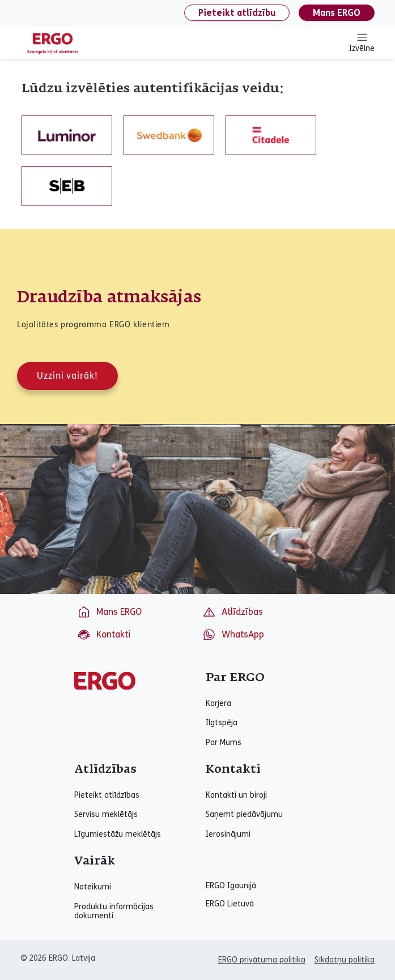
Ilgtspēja (222, 723)
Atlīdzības (233, 612)
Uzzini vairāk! (67, 376)
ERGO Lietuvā (230, 904)
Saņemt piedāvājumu (244, 815)
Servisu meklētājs (106, 815)
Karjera (218, 704)
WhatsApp (233, 635)
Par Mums (224, 743)
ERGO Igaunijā (231, 886)
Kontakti (104, 635)
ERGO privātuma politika (262, 960)
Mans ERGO (337, 13)
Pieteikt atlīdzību (237, 13)
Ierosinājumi (228, 835)
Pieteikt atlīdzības (107, 795)
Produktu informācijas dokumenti (114, 911)
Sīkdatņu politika (345, 960)
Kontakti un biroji (236, 795)
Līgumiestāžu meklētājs (118, 835)
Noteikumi (93, 887)
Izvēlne (362, 42)
